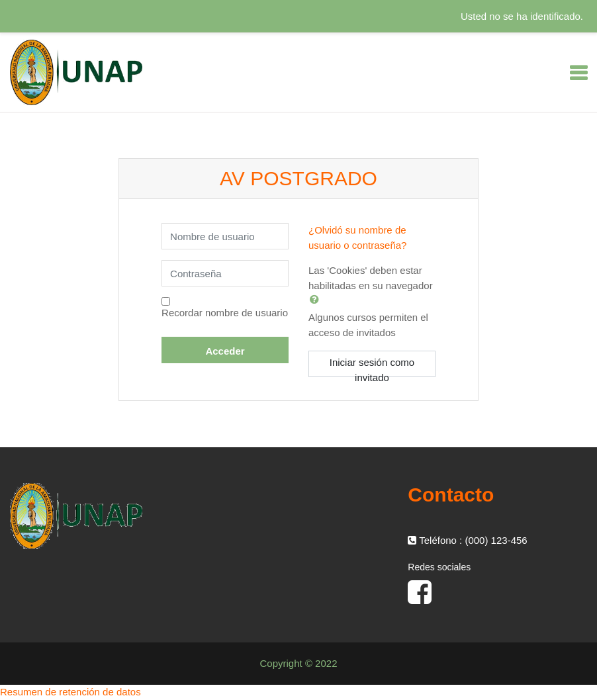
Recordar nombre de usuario (225, 313)
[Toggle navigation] (578, 73)
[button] (317, 299)
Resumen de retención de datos (70, 692)
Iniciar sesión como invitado (372, 367)
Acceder (225, 351)
